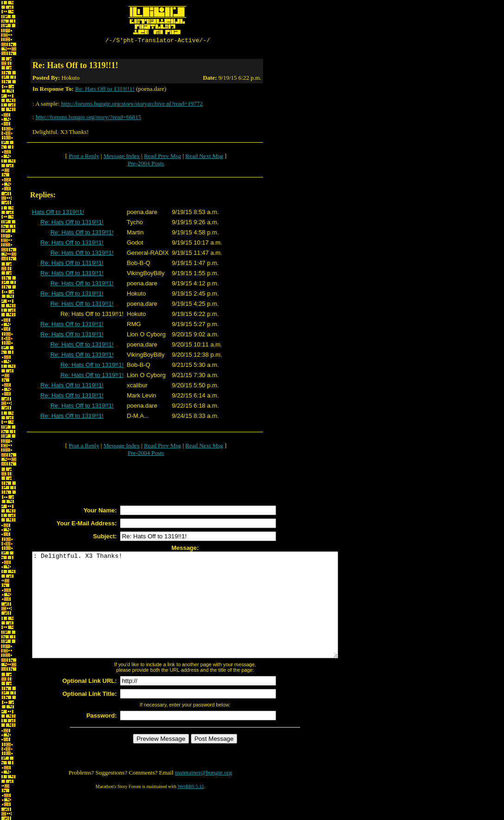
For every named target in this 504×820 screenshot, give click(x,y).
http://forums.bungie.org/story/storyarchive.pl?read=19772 (132, 105)
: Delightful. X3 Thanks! (204, 617)
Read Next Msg (204, 157)
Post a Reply (84, 157)
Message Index (121, 157)
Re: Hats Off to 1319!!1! (105, 90)
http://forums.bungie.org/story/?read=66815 (88, 118)
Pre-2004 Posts (146, 165)
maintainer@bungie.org (204, 795)
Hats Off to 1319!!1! (58, 213)
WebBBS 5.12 (191, 809)
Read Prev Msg (163, 157)
